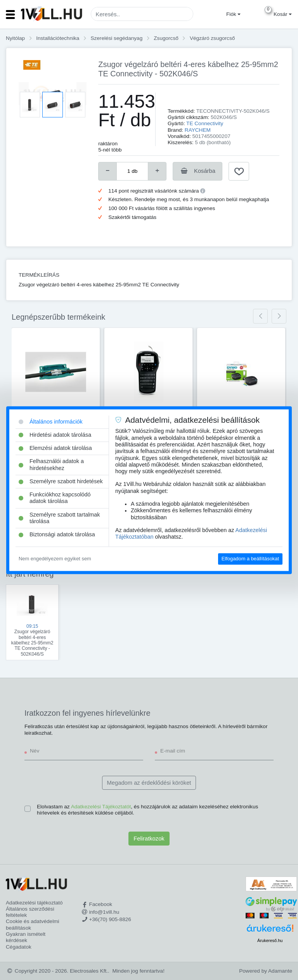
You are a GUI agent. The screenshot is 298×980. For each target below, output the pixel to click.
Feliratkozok (149, 839)
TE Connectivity (205, 123)
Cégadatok (19, 947)
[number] (132, 171)
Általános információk (51, 422)
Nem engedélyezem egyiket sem (55, 559)
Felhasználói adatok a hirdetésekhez (51, 465)
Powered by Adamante (266, 971)
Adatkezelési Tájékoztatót (101, 807)
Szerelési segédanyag (116, 38)
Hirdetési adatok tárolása (55, 435)
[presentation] (260, 316)
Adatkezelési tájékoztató (34, 903)
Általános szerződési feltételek (30, 912)
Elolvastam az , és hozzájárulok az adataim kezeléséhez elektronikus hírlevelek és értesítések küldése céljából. (147, 810)
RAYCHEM (198, 130)
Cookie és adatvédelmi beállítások (33, 924)
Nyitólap (15, 38)
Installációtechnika (58, 38)
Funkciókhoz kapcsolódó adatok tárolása (55, 498)
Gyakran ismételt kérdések (26, 937)
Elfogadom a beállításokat (250, 559)
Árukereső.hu (270, 940)
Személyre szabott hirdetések (61, 481)
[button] (232, 14)
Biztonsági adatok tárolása (57, 535)
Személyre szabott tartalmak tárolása (59, 518)
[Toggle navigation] (10, 14)
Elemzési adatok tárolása (55, 448)
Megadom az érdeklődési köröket (149, 783)
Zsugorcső (166, 38)
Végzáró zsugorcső (212, 38)
